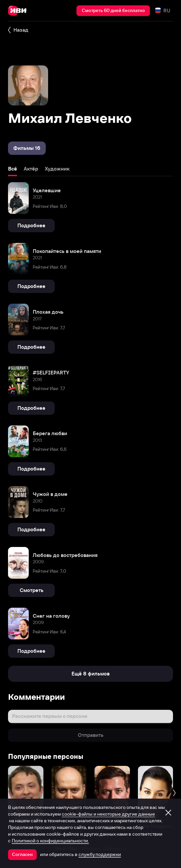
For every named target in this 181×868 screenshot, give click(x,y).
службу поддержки (100, 854)
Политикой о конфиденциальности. (50, 841)
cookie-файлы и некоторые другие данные (108, 814)
